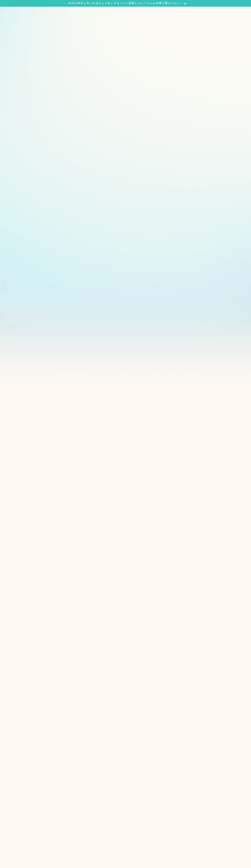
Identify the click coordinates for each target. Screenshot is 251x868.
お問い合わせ (135, 69)
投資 (106, 142)
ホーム (21, 69)
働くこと (145, 142)
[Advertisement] (126, 104)
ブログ (109, 69)
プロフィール (46, 69)
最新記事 (30, 142)
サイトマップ (165, 69)
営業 (68, 142)
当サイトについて (81, 69)
